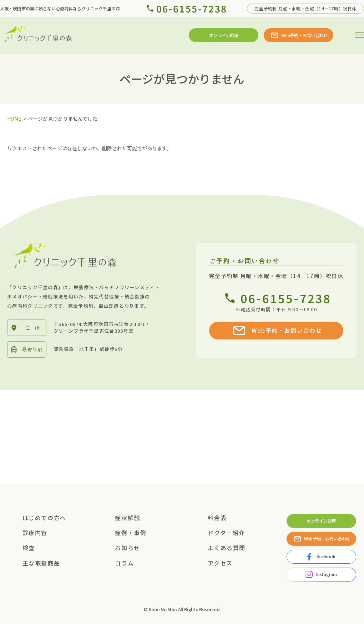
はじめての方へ (44, 518)
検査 (29, 548)
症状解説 (127, 518)
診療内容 (35, 533)
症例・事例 (131, 533)
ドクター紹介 (226, 533)
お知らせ (127, 548)
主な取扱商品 (41, 563)
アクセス (220, 563)
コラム (124, 563)
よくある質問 (227, 548)
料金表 (217, 518)
